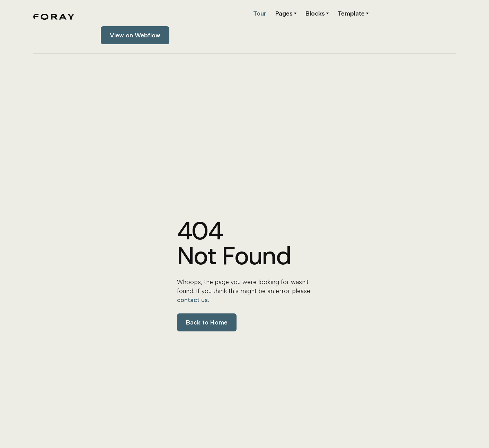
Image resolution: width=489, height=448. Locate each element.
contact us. (193, 300)
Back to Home (207, 322)
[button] (286, 13)
